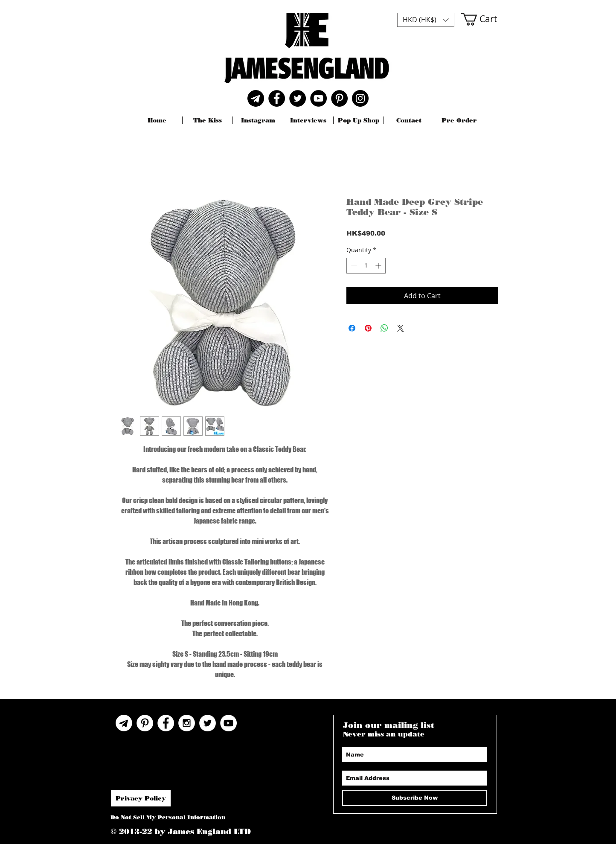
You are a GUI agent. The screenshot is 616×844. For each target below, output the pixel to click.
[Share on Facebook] (352, 328)
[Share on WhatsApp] (384, 328)
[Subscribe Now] (415, 798)
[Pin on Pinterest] (368, 328)
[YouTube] (318, 98)
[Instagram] (360, 98)
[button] (426, 20)
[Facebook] (277, 98)
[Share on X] (401, 328)
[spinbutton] (366, 266)
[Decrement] (353, 266)
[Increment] (379, 266)
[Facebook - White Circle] (166, 723)
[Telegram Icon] (124, 723)
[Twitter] (298, 98)
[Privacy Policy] (141, 798)
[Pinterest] (339, 98)
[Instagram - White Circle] (187, 723)
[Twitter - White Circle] (208, 723)
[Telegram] (256, 98)
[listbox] (426, 20)
